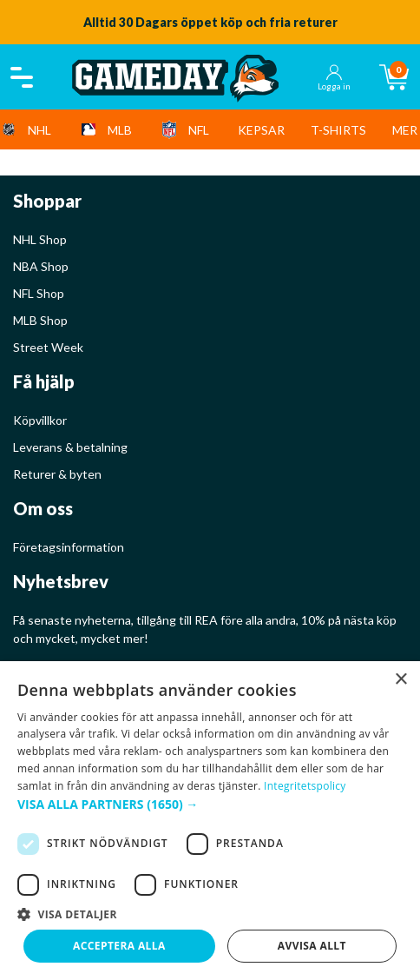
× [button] (400, 680)
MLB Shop (40, 320)
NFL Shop (39, 293)
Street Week (48, 347)
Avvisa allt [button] (312, 946)
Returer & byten (57, 474)
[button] (210, 804)
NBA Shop (41, 266)
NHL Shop (40, 239)
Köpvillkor (40, 420)
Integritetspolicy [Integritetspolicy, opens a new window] (305, 786)
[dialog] (210, 821)
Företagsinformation (69, 547)
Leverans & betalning (70, 447)
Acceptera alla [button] (119, 946)
